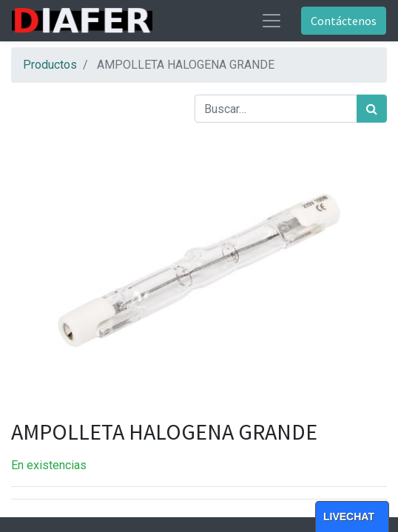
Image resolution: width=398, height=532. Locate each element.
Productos (50, 65)
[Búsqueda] (372, 109)
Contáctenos (344, 21)
